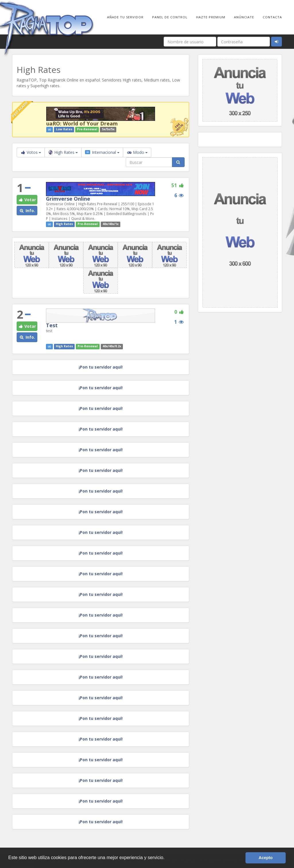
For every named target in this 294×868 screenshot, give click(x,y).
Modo (137, 152)
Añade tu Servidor (125, 17)
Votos (31, 152)
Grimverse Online (68, 199)
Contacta (272, 17)
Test (52, 325)
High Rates (63, 152)
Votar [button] (27, 200)
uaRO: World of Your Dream (82, 123)
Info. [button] (27, 211)
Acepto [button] (266, 858)
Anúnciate (244, 17)
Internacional (102, 152)
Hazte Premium (211, 17)
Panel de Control (170, 17)
